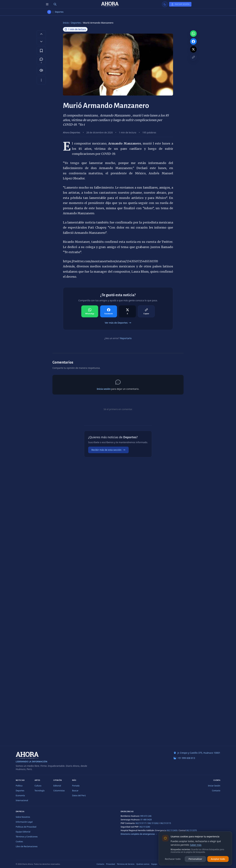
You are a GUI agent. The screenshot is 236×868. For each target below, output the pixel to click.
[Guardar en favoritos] (41, 51)
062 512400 (172, 830)
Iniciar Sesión (214, 786)
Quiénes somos (143, 864)
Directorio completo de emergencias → (139, 834)
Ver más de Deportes (118, 323)
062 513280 (145, 827)
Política (19, 786)
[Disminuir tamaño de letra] (41, 41)
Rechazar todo (173, 859)
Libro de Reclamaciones (27, 846)
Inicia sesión (104, 389)
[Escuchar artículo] (41, 70)
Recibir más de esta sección (108, 450)
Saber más (196, 845)
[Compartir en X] (127, 311)
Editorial (57, 786)
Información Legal (24, 822)
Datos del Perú (79, 796)
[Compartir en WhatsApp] (90, 311)
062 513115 (166, 823)
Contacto (216, 791)
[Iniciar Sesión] (180, 4)
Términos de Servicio (126, 864)
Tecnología (40, 791)
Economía (20, 796)
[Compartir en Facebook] (109, 311)
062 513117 (141, 823)
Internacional (22, 800)
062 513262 (153, 823)
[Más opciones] (41, 80)
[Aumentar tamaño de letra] (41, 34)
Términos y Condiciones (27, 837)
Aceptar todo (218, 859)
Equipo (154, 864)
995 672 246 (146, 816)
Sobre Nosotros (23, 817)
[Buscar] (55, 4)
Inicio (66, 23)
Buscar (75, 791)
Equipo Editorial (23, 832)
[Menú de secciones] (47, 4)
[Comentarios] (41, 60)
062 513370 (192, 830)
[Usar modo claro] (165, 4)
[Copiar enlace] (193, 57)
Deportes (59, 12)
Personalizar (195, 859)
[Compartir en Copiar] (146, 311)
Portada (76, 786)
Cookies (19, 842)
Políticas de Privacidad (26, 827)
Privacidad (111, 864)
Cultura (38, 786)
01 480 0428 (146, 820)
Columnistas (59, 791)
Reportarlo (126, 338)
